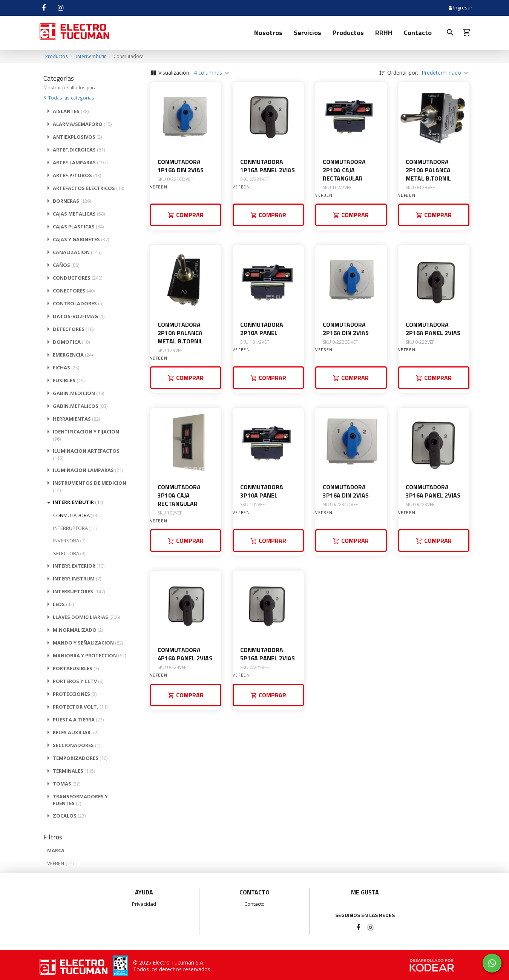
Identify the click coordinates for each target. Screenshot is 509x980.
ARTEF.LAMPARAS (80, 162)
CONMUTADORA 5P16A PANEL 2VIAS (268, 654)
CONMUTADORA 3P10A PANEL (262, 491)
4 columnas (212, 73)
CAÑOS (66, 265)
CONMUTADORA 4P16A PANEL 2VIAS (185, 654)
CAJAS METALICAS (79, 214)
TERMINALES (74, 771)
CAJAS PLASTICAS (78, 227)
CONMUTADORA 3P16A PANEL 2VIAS (433, 491)
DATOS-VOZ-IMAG (79, 316)
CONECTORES (74, 291)
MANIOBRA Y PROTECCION (89, 655)
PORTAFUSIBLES (76, 668)
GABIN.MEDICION (78, 393)
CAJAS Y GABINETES (81, 239)
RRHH (384, 33)
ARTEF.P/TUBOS (77, 175)
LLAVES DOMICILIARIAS (86, 617)
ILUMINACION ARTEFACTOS (86, 454)
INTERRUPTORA (75, 528)
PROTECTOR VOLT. (80, 707)
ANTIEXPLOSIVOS (77, 137)
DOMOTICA (71, 342)
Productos (348, 33)
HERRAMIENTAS (76, 419)
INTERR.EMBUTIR (78, 502)
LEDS (63, 604)
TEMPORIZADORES (80, 758)
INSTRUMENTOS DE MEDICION (90, 486)
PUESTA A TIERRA (78, 720)
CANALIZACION (77, 252)
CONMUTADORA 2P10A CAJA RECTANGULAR (344, 170)
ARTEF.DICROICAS (79, 150)
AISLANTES (71, 111)
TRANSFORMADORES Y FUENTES (80, 800)
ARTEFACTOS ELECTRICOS (88, 188)
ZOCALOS (69, 816)
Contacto (418, 33)
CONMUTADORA (76, 515)
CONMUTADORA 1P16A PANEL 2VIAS (268, 166)
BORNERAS (72, 201)
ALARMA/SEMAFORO (82, 124)
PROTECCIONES (75, 694)
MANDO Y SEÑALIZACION (88, 643)
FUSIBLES (69, 380)
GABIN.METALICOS (80, 406)
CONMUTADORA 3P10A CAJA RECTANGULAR (179, 495)
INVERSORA (69, 541)
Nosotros (268, 33)
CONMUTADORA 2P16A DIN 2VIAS (346, 329)
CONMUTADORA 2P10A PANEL (262, 329)
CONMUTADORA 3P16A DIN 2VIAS (346, 491)
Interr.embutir (91, 56)
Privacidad (144, 904)
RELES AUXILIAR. (76, 732)
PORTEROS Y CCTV (78, 681)
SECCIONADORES (77, 745)
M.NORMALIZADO (78, 630)
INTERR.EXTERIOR (79, 566)
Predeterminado (445, 73)
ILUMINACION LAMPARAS (88, 470)
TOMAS (67, 784)
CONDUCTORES (77, 278)
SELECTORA (69, 553)
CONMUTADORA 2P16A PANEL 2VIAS (433, 329)
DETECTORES (73, 329)
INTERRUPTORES (79, 591)
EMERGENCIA (73, 355)
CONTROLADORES (78, 303)
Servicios (307, 33)
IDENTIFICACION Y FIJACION (86, 435)
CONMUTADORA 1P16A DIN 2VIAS (181, 166)
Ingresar (461, 8)
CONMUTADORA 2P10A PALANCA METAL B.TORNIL (428, 170)
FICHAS (66, 367)
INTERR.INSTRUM (77, 579)
